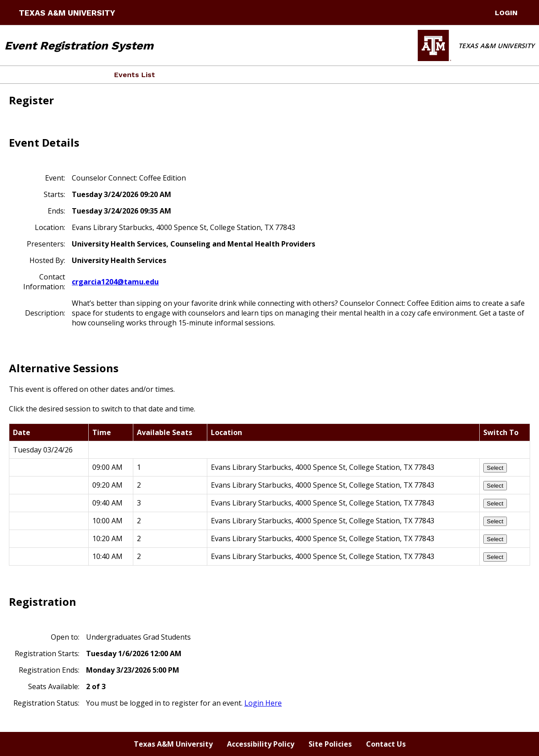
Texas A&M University (67, 13)
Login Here (263, 703)
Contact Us (386, 744)
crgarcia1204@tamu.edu (115, 282)
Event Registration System (79, 45)
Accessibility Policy (261, 744)
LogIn (506, 13)
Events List (135, 75)
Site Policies (330, 744)
